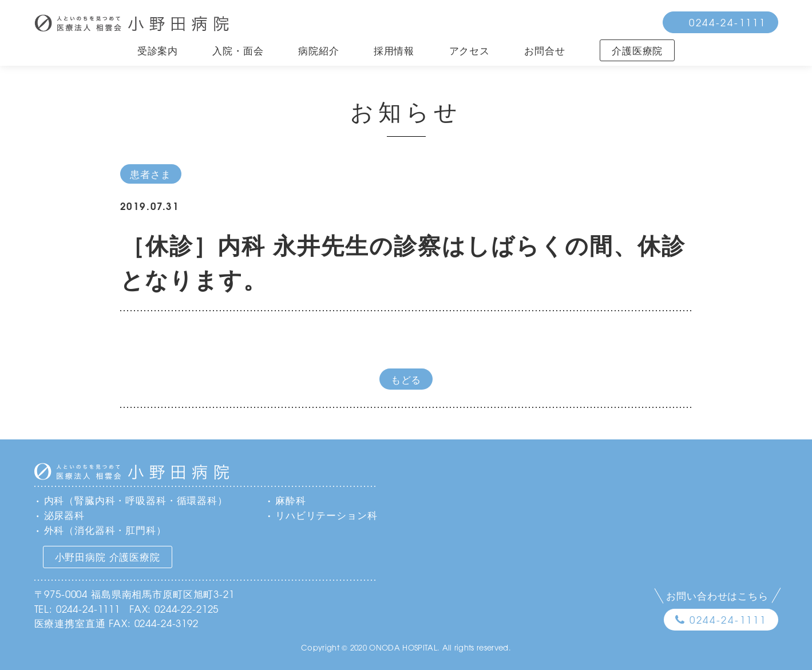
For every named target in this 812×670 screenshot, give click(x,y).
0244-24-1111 (728, 22)
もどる (406, 379)
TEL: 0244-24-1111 (77, 608)
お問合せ (544, 50)
